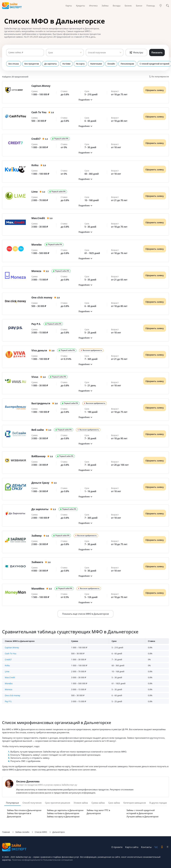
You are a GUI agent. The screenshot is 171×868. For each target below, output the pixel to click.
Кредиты (80, 6)
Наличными (92, 64)
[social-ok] (162, 847)
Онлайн (106, 64)
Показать (157, 53)
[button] (86, 100)
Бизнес (128, 6)
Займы (105, 6)
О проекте (117, 847)
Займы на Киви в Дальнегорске (63, 813)
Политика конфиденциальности (27, 860)
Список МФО (41, 832)
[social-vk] (156, 847)
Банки (139, 6)
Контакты (146, 847)
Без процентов (31, 64)
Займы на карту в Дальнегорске (63, 816)
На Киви (64, 64)
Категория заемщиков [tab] (135, 803)
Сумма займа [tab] (98, 803)
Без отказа (14, 64)
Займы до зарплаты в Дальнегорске (65, 810)
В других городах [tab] (158, 803)
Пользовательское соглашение (58, 860)
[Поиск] (168, 6)
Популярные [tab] (12, 803)
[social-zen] (168, 847)
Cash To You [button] (11, 653)
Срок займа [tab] (114, 803)
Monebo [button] (9, 683)
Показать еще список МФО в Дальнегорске (86, 614)
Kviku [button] (7, 665)
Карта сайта (132, 847)
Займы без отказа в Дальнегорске (24, 810)
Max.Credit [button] (10, 677)
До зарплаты (49, 64)
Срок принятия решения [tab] (58, 803)
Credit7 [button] (8, 659)
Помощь (151, 6)
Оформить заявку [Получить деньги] (155, 90)
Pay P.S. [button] (8, 701)
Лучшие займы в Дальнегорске (142, 816)
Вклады (117, 6)
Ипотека (93, 6)
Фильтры (136, 53)
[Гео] (161, 6)
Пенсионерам (122, 64)
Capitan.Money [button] (12, 647)
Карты (69, 6)
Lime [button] (7, 671)
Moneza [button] (9, 689)
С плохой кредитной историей (148, 64)
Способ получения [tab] (32, 803)
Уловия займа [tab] (81, 803)
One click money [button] (13, 695)
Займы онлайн (22, 832)
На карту (77, 64)
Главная (6, 832)
